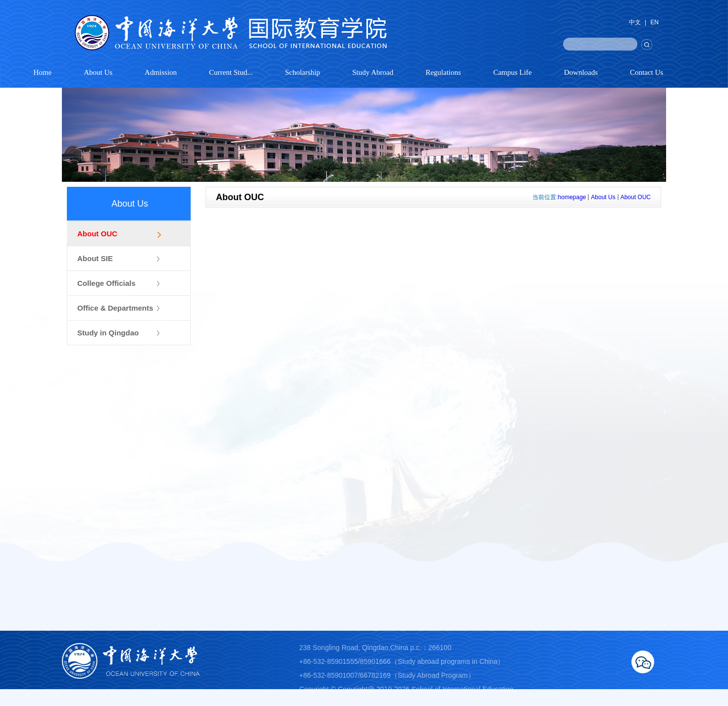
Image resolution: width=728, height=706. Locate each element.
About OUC (636, 197)
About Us (603, 197)
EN (654, 22)
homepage (572, 197)
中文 (635, 22)
